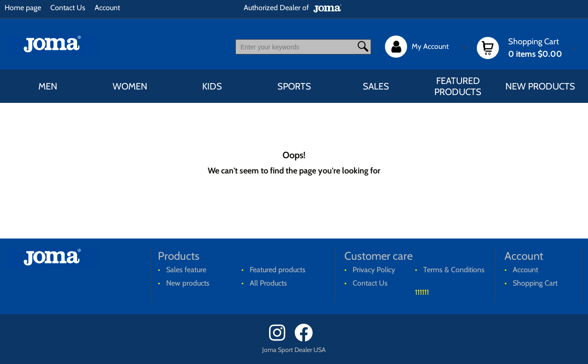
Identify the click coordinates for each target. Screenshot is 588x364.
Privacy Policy (374, 270)
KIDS (212, 86)
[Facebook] (307, 339)
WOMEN (130, 86)
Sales (376, 86)
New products (540, 86)
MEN (48, 86)
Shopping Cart (535, 283)
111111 (422, 292)
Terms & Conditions (454, 270)
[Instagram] (281, 339)
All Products (268, 283)
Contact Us (68, 8)
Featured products (458, 86)
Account (107, 8)
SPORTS (294, 86)
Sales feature (186, 270)
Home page (23, 8)
